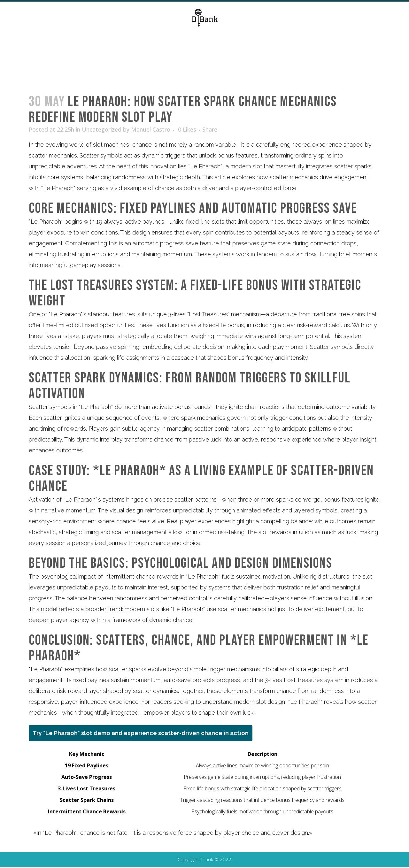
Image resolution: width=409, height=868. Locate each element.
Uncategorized (102, 129)
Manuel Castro (151, 129)
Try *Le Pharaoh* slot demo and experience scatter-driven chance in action (141, 733)
